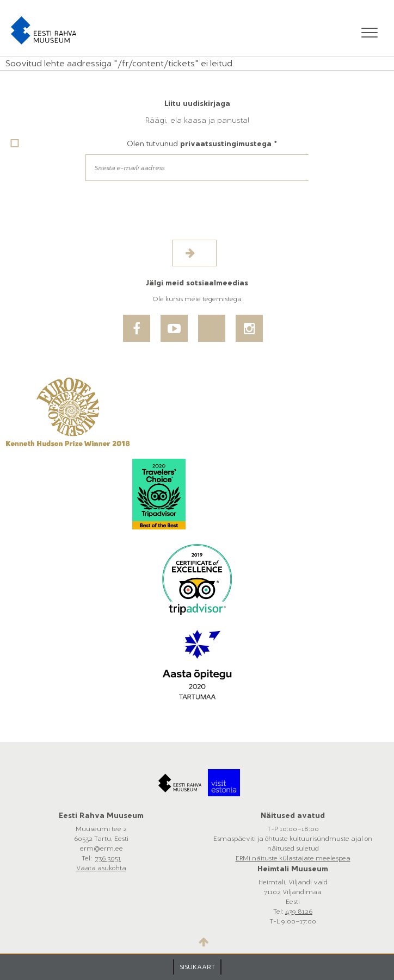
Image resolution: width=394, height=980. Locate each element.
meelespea (333, 858)
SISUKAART (197, 967)
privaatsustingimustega (226, 144)
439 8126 (299, 912)
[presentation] (94, 219)
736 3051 (108, 858)
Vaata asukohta (101, 868)
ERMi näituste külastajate (276, 858)
